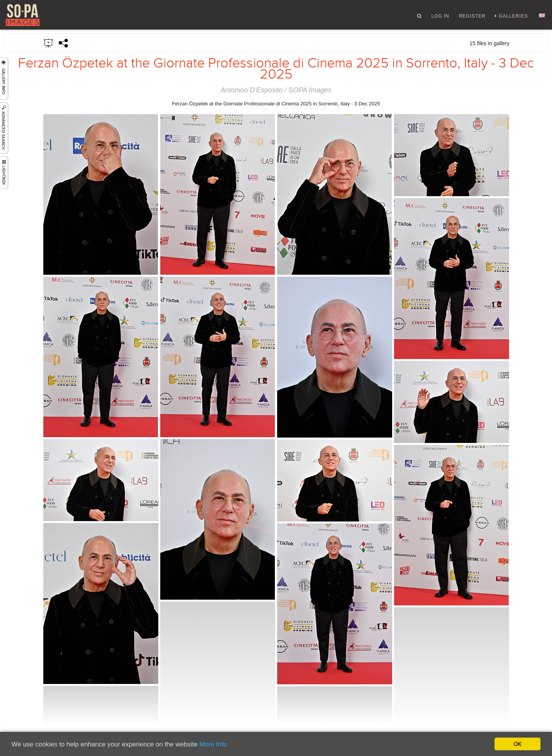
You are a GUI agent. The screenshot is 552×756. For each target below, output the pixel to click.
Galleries (513, 16)
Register (472, 16)
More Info (213, 745)
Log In (440, 16)
